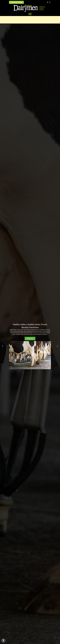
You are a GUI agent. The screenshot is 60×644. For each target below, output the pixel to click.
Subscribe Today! (16, 2)
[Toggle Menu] (30, 14)
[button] (3, 346)
